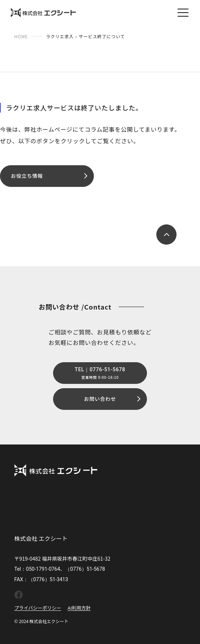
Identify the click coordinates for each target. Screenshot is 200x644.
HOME (21, 36)
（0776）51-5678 (85, 569)
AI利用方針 (79, 608)
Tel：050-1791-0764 (37, 569)
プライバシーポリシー (38, 608)
